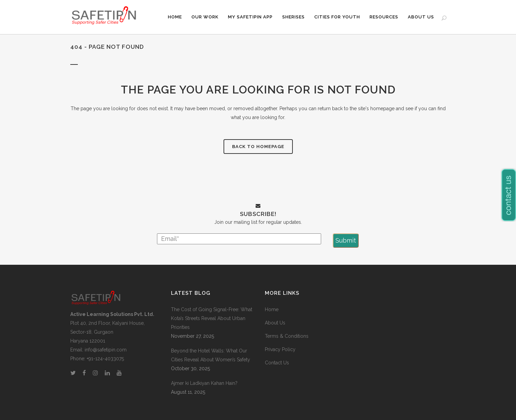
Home (272, 309)
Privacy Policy (280, 349)
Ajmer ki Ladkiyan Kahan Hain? (204, 383)
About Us (275, 323)
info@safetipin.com (106, 350)
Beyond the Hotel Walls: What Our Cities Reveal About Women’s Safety (211, 355)
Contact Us (277, 363)
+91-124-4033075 (105, 359)
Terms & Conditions (287, 336)
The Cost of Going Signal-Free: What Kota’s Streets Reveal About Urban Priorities (212, 318)
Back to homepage (258, 147)
